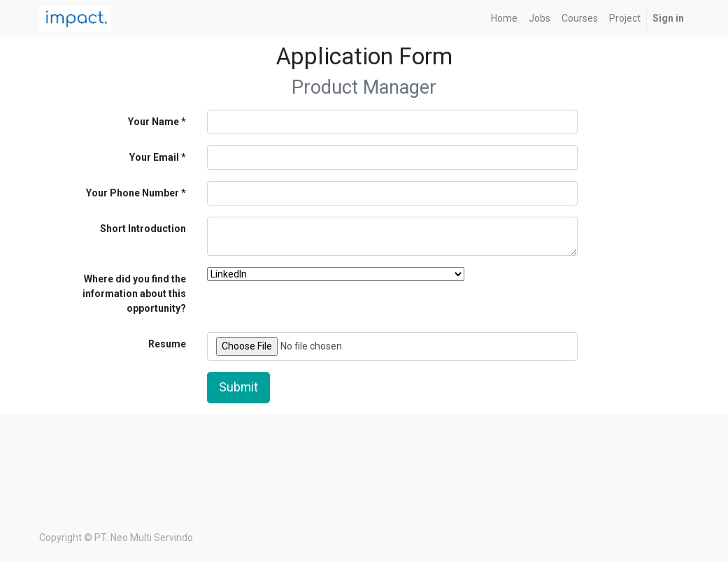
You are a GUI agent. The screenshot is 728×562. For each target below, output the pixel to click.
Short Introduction (143, 229)
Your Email (154, 157)
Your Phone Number (133, 193)
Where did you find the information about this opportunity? (134, 294)
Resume (167, 344)
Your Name (154, 122)
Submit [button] (238, 387)
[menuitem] (504, 19)
